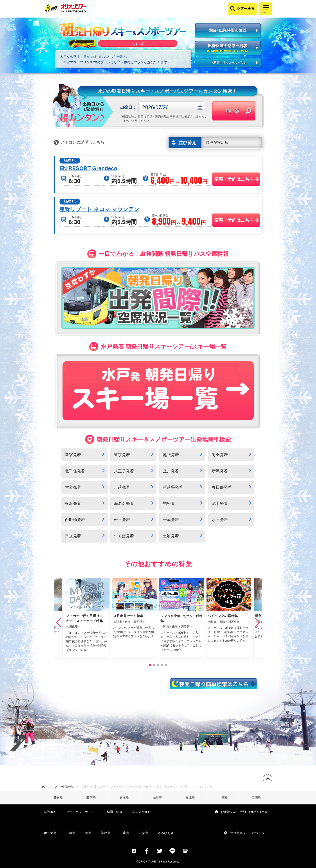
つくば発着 (124, 536)
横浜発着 (73, 503)
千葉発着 (171, 520)
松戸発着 (122, 520)
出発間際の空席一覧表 (228, 48)
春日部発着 (222, 487)
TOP (44, 787)
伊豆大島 (50, 833)
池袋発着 (171, 455)
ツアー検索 (246, 9)
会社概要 (50, 812)
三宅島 (125, 833)
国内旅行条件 (142, 812)
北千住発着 (75, 471)
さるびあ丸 (166, 833)
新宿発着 (73, 455)
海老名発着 (124, 503)
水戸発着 (220, 520)
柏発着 (169, 503)
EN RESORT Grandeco (88, 168)
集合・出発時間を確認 (228, 31)
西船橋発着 (75, 520)
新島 (88, 833)
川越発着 (122, 487)
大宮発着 (73, 487)
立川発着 (171, 471)
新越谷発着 (173, 487)
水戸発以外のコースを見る (228, 63)
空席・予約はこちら (234, 179)
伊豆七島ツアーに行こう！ (249, 833)
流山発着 (220, 503)
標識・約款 (115, 812)
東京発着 (122, 455)
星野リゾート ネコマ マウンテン (100, 209)
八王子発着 (124, 471)
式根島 (71, 833)
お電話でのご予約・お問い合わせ (244, 812)
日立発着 (73, 536)
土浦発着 (171, 536)
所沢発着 (220, 471)
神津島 (106, 833)
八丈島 (144, 833)
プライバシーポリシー (82, 812)
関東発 (58, 798)
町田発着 (220, 455)
